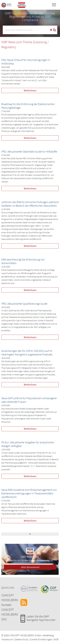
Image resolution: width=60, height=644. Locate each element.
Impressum (7, 639)
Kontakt (6, 605)
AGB (56, 639)
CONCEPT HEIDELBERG (10, 598)
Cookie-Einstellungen (41, 639)
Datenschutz (21, 639)
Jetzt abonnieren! (30, 567)
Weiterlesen (30, 90)
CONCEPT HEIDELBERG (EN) (10, 614)
